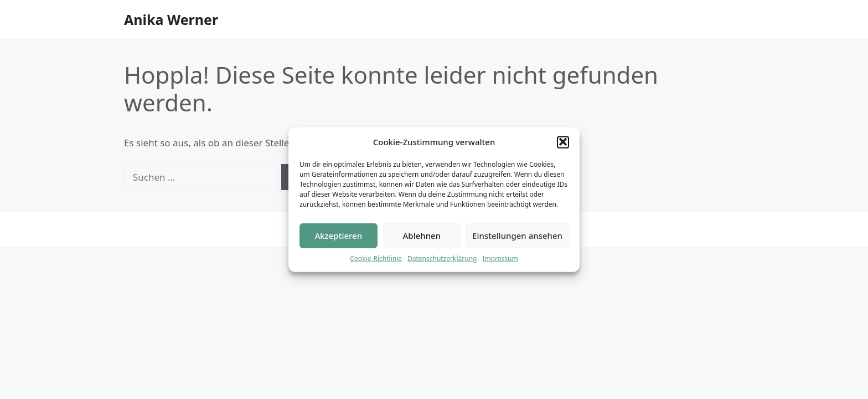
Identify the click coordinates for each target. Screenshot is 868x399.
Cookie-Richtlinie (376, 259)
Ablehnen (422, 237)
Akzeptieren (338, 237)
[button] (563, 143)
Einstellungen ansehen (517, 237)
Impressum (500, 259)
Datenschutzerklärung (442, 259)
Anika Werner (171, 19)
